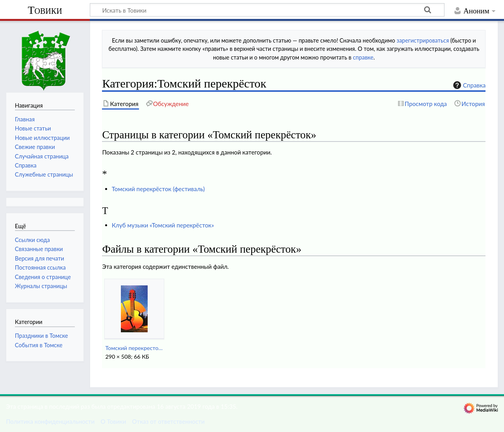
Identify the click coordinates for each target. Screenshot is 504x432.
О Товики (113, 421)
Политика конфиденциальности (50, 421)
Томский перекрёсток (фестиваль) (158, 189)
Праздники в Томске (42, 336)
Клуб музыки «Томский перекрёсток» (163, 225)
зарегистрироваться (423, 40)
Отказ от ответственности (168, 421)
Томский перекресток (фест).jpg (134, 348)
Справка (469, 85)
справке (363, 57)
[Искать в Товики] (267, 10)
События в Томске (39, 345)
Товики (45, 10)
